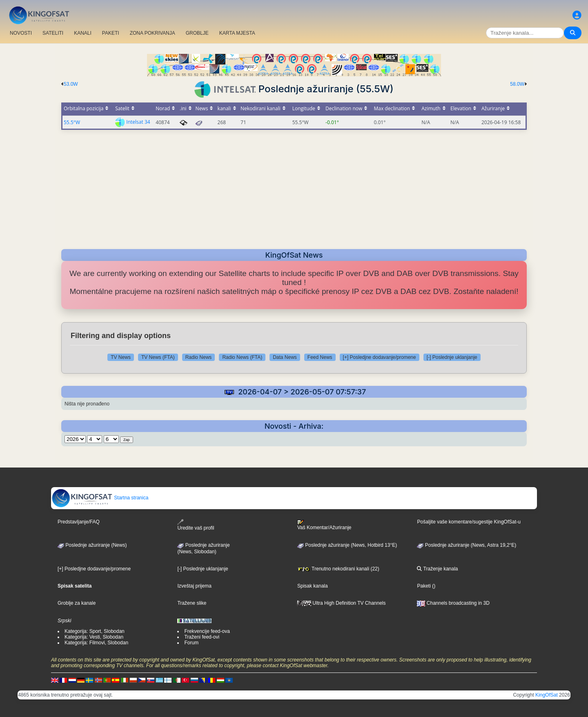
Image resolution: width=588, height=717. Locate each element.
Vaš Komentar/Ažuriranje (324, 525)
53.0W (71, 84)
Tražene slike (192, 603)
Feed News (320, 357)
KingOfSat (547, 695)
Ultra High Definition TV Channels (342, 603)
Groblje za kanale (77, 603)
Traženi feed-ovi (202, 637)
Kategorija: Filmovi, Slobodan (96, 643)
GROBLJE (197, 33)
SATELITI (53, 33)
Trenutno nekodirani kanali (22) (338, 569)
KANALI (83, 33)
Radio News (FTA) (242, 357)
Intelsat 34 (138, 122)
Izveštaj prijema (194, 586)
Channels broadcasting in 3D (453, 603)
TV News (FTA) (158, 357)
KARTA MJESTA (237, 33)
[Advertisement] (294, 187)
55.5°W (72, 122)
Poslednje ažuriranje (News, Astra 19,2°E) (467, 545)
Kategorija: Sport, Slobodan (95, 631)
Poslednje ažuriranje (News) (92, 545)
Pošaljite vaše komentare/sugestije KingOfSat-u (469, 522)
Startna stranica (100, 498)
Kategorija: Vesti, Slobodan (94, 637)
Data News (285, 357)
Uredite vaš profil (196, 525)
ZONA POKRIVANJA (153, 33)
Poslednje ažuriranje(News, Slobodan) (203, 548)
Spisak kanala (313, 586)
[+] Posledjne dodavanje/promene (380, 357)
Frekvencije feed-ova (207, 631)
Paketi (424, 586)
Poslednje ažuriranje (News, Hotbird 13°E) (347, 545)
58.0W (517, 84)
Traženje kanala (437, 569)
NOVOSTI (21, 33)
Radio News (199, 357)
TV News (121, 357)
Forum (191, 643)
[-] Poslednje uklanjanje (452, 357)
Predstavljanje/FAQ (79, 522)
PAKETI (111, 33)
